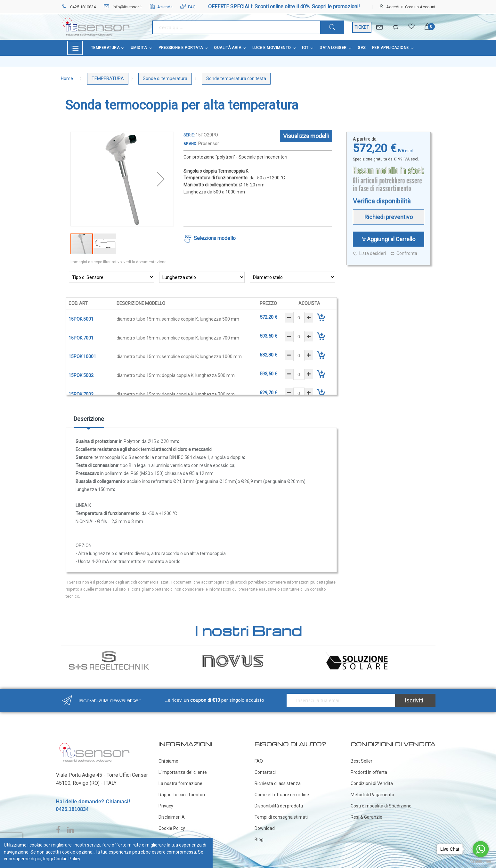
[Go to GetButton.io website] (481, 861)
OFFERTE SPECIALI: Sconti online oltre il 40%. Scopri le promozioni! (284, 7)
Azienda (161, 7)
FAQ (188, 7)
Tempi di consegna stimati (281, 817)
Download (265, 828)
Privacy (166, 806)
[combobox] (236, 27)
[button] (161, 179)
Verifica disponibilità (382, 201)
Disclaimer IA (172, 817)
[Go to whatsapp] (481, 849)
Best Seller (362, 761)
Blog (259, 839)
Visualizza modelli (306, 136)
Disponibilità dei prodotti (279, 806)
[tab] (89, 421)
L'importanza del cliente (183, 772)
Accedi (393, 7)
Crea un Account (420, 7)
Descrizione (89, 419)
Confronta (404, 254)
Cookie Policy (172, 828)
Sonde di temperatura (165, 78)
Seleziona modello (215, 238)
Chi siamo (168, 761)
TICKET (362, 27)
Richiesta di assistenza (278, 783)
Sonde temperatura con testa (236, 78)
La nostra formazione (180, 783)
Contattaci (265, 772)
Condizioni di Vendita (372, 783)
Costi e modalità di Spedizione (381, 806)
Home (67, 78)
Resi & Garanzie (366, 817)
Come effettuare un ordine (282, 795)
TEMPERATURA (108, 78)
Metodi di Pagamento (372, 795)
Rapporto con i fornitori (182, 795)
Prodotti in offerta (369, 772)
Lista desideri (369, 254)
